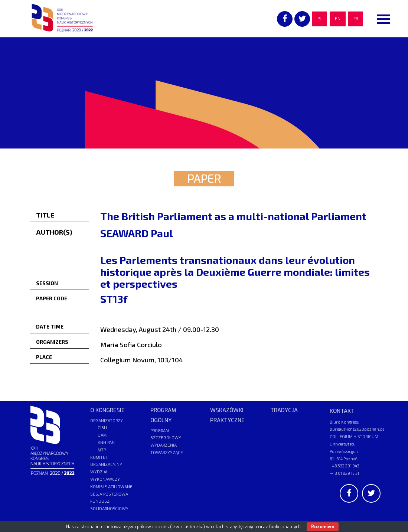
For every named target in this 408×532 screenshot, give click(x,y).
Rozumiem (323, 527)
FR (356, 19)
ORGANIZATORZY (107, 421)
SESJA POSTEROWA (109, 494)
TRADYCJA (284, 410)
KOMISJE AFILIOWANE (111, 487)
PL (320, 19)
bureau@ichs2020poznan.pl (357, 429)
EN (338, 19)
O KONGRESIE (107, 410)
